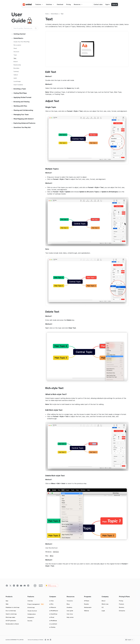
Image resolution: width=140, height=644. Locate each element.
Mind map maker (10, 617)
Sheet (15, 48)
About (103, 601)
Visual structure (32, 611)
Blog (68, 604)
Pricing (121, 601)
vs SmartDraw (53, 614)
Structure (16, 52)
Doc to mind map (11, 611)
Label (15, 78)
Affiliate (87, 601)
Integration (31, 617)
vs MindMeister (54, 611)
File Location (17, 45)
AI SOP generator (11, 621)
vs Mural (52, 617)
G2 (103, 607)
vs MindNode (53, 621)
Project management (34, 604)
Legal (103, 611)
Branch (16, 62)
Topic (15, 55)
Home (47, 14)
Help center (70, 617)
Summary (16, 71)
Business (122, 607)
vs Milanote (53, 607)
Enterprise (122, 611)
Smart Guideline (18, 85)
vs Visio (51, 601)
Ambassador (88, 607)
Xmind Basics (55, 14)
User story (70, 614)
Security (30, 621)
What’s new (105, 604)
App (7, 601)
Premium (121, 604)
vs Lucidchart (53, 624)
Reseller (86, 604)
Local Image (17, 81)
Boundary (16, 68)
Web (7, 604)
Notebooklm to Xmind (12, 624)
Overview (30, 601)
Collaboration (32, 614)
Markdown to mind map (13, 607)
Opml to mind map (11, 614)
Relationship (17, 65)
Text (15, 58)
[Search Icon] (25, 28)
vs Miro (51, 604)
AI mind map (31, 607)
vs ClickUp (52, 627)
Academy (69, 607)
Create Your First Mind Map (22, 42)
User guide (70, 611)
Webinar (87, 611)
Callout (16, 75)
